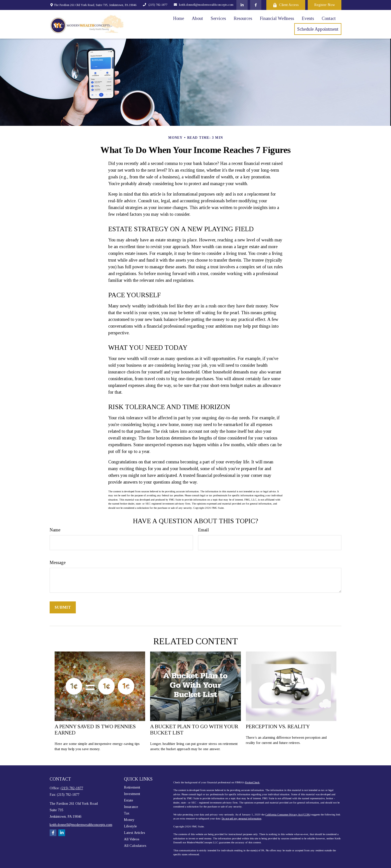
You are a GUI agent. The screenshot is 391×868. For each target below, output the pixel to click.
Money (129, 820)
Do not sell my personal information (242, 818)
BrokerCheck (252, 782)
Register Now (325, 5)
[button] (179, 18)
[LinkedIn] (242, 5)
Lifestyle (130, 826)
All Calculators (135, 846)
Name (55, 530)
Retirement (132, 787)
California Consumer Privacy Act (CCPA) (288, 814)
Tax (127, 813)
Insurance (131, 807)
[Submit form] (63, 607)
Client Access (286, 5)
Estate (129, 800)
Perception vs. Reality (278, 726)
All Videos (132, 839)
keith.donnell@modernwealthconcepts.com (204, 5)
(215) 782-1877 (155, 5)
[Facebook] (256, 5)
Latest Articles (135, 833)
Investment (132, 794)
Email (203, 530)
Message (58, 563)
